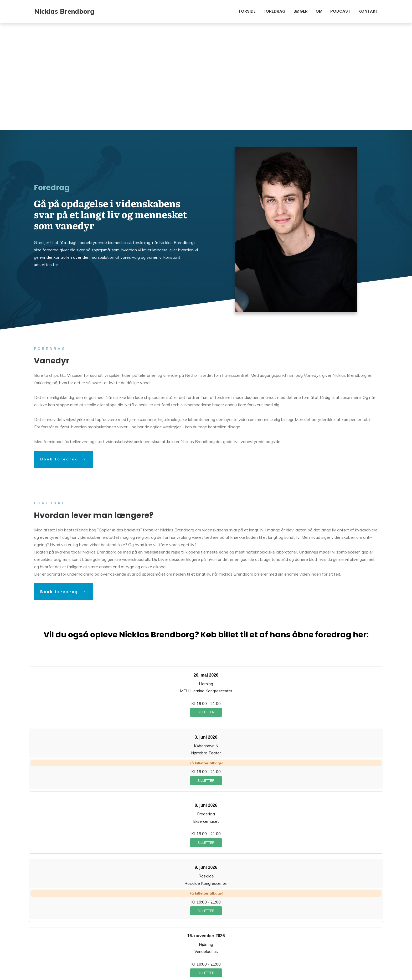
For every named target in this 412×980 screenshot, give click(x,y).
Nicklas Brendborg (64, 11)
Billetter (206, 605)
